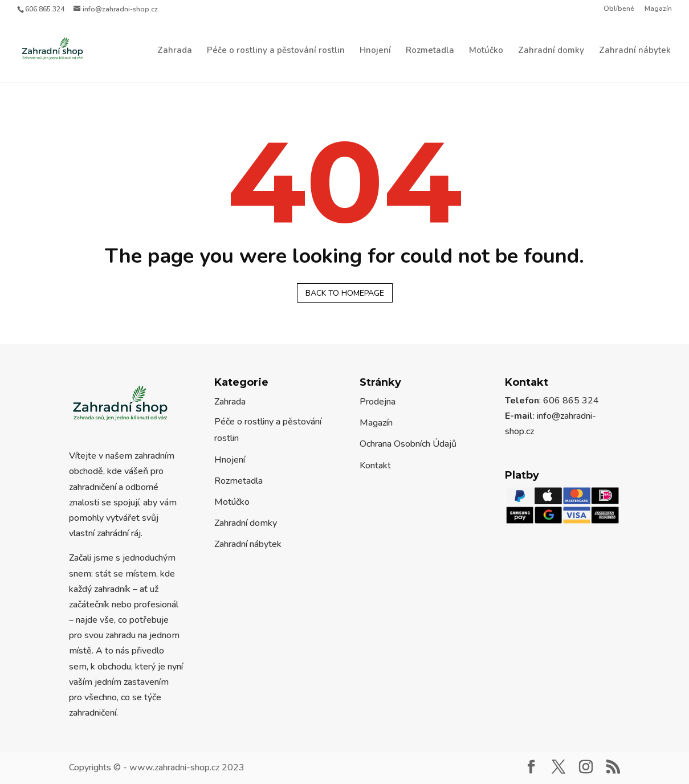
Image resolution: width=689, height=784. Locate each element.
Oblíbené (619, 9)
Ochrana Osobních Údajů (408, 444)
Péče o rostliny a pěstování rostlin (276, 51)
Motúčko (486, 51)
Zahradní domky (551, 51)
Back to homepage (345, 293)
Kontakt (375, 465)
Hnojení (375, 51)
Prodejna (378, 402)
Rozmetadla (430, 51)
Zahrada (175, 51)
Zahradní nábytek (635, 51)
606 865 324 (45, 9)
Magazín (658, 9)
